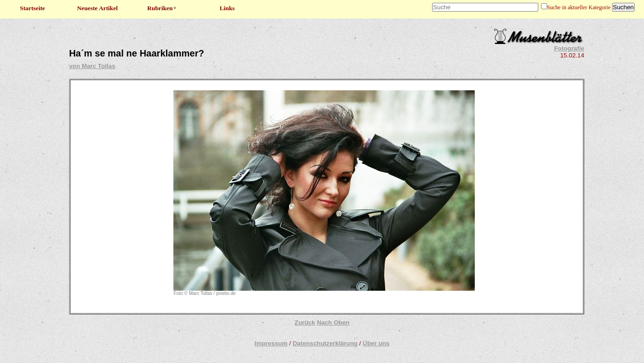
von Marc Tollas (92, 66)
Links (227, 8)
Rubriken (163, 8)
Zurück (305, 322)
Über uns (376, 343)
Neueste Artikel (97, 8)
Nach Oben (333, 322)
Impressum (271, 343)
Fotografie (569, 48)
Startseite (32, 8)
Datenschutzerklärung (325, 343)
